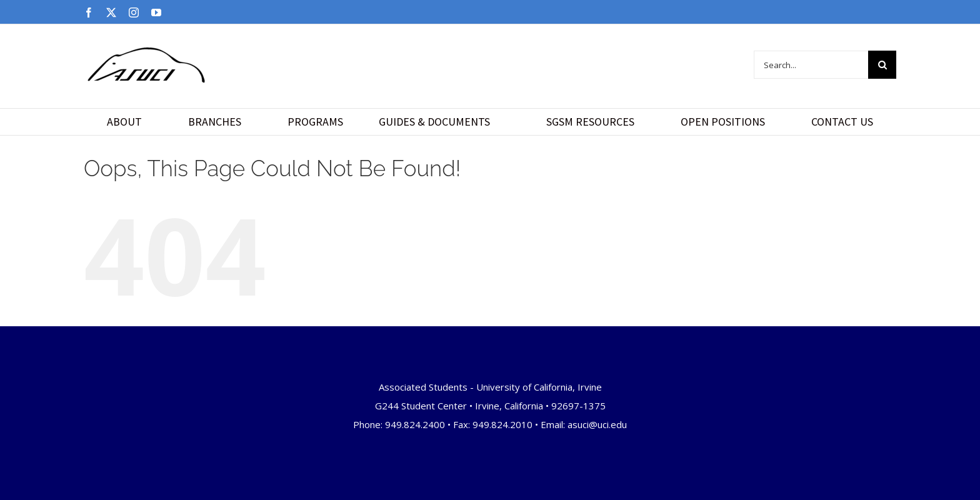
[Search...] (811, 65)
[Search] (882, 65)
